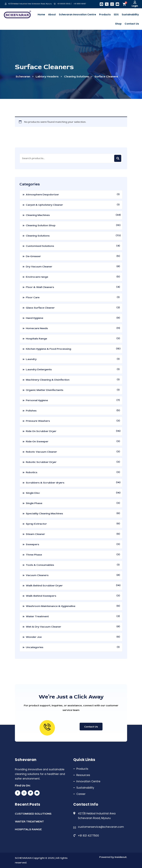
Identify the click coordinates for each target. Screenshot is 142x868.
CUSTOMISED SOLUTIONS (33, 814)
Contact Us (91, 727)
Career (81, 794)
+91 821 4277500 (88, 836)
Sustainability (85, 788)
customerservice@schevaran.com (101, 827)
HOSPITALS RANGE (28, 829)
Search (118, 158)
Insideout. (121, 857)
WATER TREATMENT (29, 822)
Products (82, 769)
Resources (83, 775)
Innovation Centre (88, 781)
